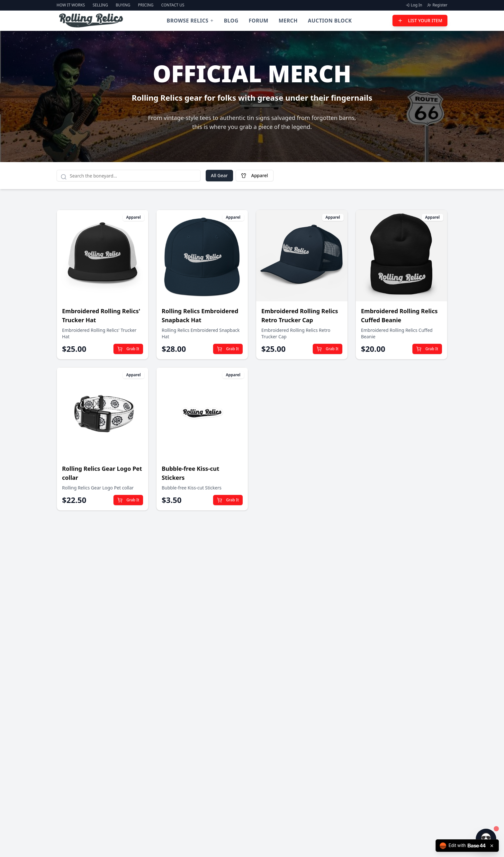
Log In (414, 5)
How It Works (71, 5)
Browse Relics (190, 21)
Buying (123, 5)
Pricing (146, 5)
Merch (288, 21)
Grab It (128, 349)
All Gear (219, 175)
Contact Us (173, 5)
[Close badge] (492, 846)
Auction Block (330, 21)
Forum (259, 21)
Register (437, 5)
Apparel (255, 175)
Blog (231, 21)
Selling (100, 5)
